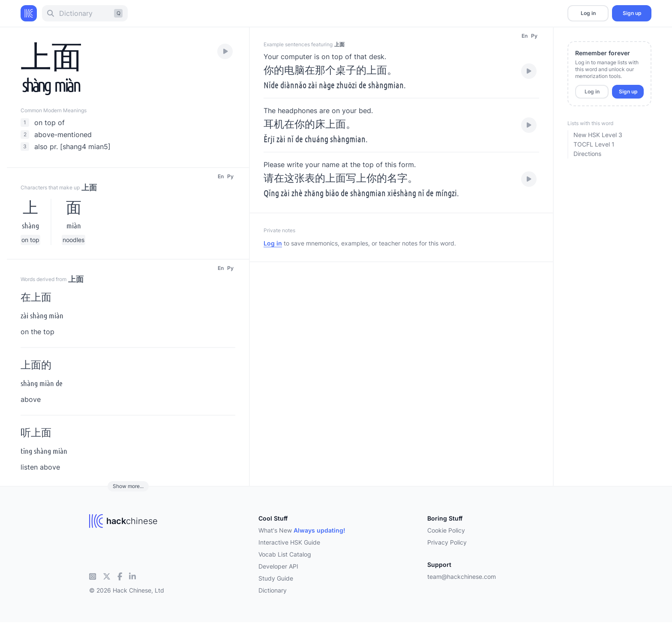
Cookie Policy (446, 530)
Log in (588, 13)
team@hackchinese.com (462, 577)
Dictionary (273, 590)
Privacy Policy (447, 542)
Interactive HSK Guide (289, 542)
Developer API (278, 566)
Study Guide (276, 578)
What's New (302, 530)
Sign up (632, 13)
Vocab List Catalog (285, 554)
